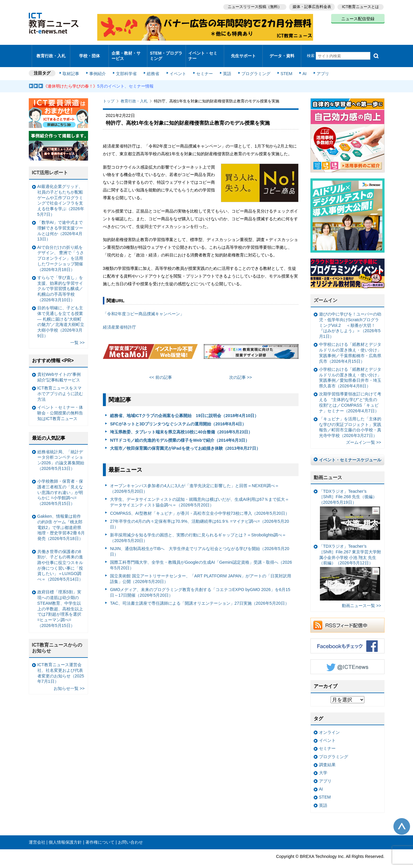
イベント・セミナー (203, 52)
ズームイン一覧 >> (364, 435)
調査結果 (327, 757)
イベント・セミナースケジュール (350, 452)
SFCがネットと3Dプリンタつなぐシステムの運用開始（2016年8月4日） (178, 416)
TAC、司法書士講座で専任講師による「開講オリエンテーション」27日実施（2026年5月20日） (200, 595)
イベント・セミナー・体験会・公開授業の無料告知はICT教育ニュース (60, 405)
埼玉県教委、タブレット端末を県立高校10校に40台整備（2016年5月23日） (181, 424)
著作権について (100, 834)
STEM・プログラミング (166, 52)
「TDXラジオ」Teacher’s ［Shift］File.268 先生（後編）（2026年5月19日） (350, 506)
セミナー (203, 66)
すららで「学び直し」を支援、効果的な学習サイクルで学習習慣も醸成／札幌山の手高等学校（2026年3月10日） (60, 281)
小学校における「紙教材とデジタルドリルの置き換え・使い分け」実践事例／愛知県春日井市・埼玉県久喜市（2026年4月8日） (350, 370)
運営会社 (37, 834)
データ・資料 (282, 52)
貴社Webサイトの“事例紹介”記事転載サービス (59, 369)
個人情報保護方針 (65, 834)
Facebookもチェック (347, 638)
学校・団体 (89, 52)
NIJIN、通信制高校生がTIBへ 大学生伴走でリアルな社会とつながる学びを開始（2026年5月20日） (200, 543)
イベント (177, 66)
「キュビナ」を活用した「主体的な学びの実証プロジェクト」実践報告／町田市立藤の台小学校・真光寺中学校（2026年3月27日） (350, 419)
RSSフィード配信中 (347, 617)
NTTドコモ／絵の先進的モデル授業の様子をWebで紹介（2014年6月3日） (180, 432)
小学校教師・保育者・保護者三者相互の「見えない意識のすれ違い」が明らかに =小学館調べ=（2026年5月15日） (60, 484)
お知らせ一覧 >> (69, 680)
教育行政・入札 (51, 52)
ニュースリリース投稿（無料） (253, 6)
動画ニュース (328, 469)
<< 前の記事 (161, 369)
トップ (109, 93)
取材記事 (73, 66)
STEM (283, 66)
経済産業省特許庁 (119, 319)
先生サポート (243, 52)
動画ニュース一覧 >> (362, 598)
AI (300, 66)
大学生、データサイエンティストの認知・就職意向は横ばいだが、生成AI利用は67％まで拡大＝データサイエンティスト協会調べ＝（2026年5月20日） (200, 494)
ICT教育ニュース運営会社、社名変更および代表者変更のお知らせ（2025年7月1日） (61, 665)
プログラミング (253, 66)
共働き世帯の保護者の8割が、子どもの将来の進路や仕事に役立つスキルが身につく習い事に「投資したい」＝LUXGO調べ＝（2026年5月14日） (60, 557)
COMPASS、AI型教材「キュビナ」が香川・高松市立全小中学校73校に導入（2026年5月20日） (200, 505)
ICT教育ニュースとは (361, 6)
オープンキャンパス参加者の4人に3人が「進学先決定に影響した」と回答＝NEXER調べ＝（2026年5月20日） (194, 481)
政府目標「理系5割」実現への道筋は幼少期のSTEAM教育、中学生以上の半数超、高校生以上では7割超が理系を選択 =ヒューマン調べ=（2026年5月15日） (60, 601)
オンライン (329, 724)
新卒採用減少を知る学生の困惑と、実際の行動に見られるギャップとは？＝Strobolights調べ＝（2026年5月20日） (198, 530)
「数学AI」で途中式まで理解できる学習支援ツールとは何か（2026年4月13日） (60, 223)
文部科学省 (127, 66)
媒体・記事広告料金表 (311, 6)
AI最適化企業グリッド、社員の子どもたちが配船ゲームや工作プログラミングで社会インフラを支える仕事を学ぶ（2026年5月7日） (61, 193)
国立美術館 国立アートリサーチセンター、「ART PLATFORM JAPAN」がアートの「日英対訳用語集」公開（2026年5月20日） (201, 571)
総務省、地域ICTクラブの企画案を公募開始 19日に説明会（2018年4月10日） (184, 408)
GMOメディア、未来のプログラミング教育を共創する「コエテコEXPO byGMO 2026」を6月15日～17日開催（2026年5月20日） (200, 585)
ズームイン (326, 293)
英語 (225, 66)
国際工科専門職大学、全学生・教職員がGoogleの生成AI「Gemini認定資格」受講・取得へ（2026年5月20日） (201, 557)
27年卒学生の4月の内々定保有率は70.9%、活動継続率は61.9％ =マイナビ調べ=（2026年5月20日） (200, 516)
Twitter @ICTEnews (347, 659)
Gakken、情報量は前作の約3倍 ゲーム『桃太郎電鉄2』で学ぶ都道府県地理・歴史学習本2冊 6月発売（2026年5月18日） (61, 520)
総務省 (153, 66)
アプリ (318, 66)
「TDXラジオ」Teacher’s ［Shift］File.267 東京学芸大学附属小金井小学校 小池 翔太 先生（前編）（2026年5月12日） (350, 564)
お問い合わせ (130, 834)
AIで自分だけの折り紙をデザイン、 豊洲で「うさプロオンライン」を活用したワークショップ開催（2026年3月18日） (61, 250)
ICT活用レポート (50, 165)
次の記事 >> (241, 369)
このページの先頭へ (402, 819)
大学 (323, 765)
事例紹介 (99, 66)
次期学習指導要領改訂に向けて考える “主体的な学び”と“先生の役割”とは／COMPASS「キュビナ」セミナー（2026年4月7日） (350, 395)
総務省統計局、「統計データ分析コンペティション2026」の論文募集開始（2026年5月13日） (61, 452)
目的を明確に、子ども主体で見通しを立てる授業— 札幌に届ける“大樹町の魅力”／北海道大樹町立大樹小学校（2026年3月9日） (61, 314)
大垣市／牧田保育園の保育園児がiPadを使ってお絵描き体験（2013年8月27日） (185, 440)
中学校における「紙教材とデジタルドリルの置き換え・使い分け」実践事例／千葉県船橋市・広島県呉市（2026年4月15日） (350, 345)
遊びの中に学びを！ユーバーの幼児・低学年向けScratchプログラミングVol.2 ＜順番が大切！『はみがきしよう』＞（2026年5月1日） (350, 317)
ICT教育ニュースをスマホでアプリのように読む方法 (60, 386)
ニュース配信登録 (358, 18)
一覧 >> (78, 335)
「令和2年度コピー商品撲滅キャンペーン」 (143, 306)
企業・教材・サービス (126, 52)
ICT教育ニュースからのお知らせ (57, 640)
